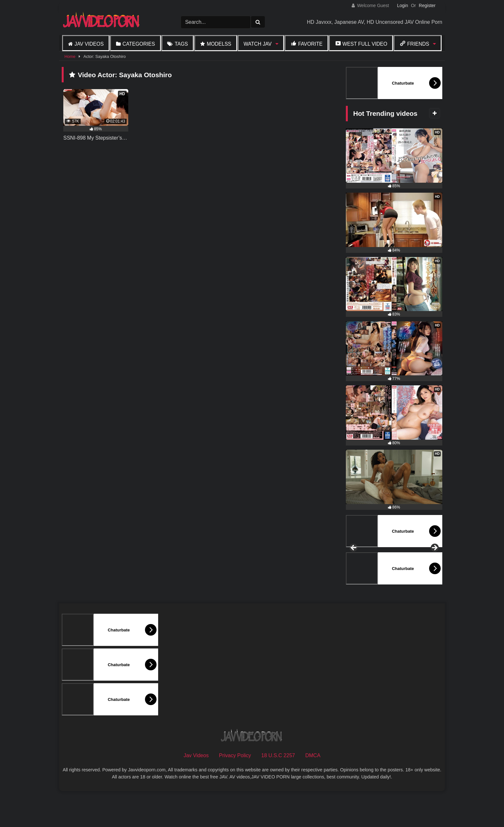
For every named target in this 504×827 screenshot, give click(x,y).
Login (402, 5)
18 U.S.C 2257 (278, 790)
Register (427, 5)
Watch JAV (258, 44)
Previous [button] (354, 565)
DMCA (313, 790)
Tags (181, 44)
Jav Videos (89, 44)
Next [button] (434, 565)
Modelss (219, 44)
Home (70, 56)
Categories (139, 44)
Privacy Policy (235, 790)
